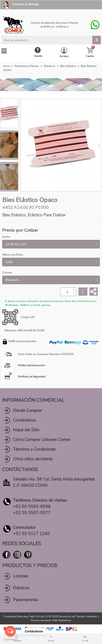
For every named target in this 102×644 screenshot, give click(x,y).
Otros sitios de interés (33, 459)
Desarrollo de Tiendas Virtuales (78, 616)
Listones (21, 576)
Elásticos (21, 588)
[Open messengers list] (10, 631)
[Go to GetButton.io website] (10, 640)
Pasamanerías (26, 600)
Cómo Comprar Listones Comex (42, 440)
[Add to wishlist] (83, 292)
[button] (23, 145)
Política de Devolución (31, 365)
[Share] (94, 292)
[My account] (64, 53)
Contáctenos (24, 420)
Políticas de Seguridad (32, 377)
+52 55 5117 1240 (31, 534)
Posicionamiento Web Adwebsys (51, 620)
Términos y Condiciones (34, 449)
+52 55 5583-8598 (32, 507)
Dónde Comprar (27, 411)
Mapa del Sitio (26, 430)
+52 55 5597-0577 (32, 513)
